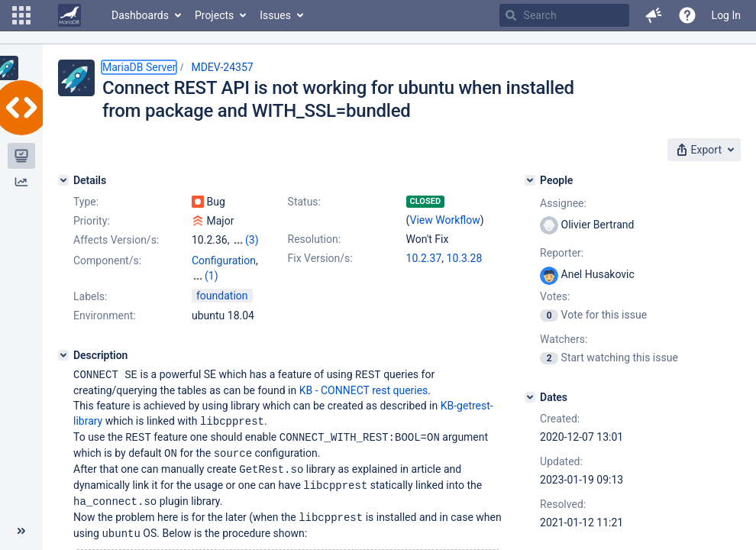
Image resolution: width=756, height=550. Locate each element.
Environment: (105, 300)
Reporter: (562, 253)
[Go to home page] (69, 15)
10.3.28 (465, 258)
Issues (275, 15)
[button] (21, 15)
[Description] (63, 340)
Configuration (224, 260)
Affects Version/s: (116, 240)
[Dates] (530, 397)
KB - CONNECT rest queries (364, 374)
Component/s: (107, 260)
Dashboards (140, 15)
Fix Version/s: (320, 258)
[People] (530, 180)
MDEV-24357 (222, 67)
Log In (726, 15)
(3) (252, 240)
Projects (214, 15)
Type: (86, 202)
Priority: (92, 221)
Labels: (90, 281)
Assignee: (563, 203)
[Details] (63, 180)
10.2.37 (424, 258)
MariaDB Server (139, 67)
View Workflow (445, 220)
